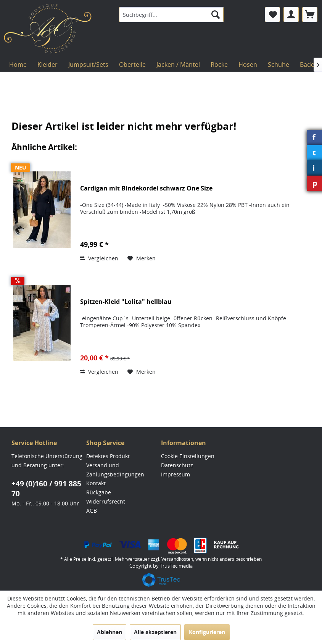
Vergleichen (99, 258)
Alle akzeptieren (155, 632)
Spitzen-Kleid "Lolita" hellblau (126, 302)
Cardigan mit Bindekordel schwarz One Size (146, 188)
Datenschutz (177, 465)
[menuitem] (171, 15)
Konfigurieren (207, 632)
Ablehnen (109, 632)
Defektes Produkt (108, 456)
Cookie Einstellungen (188, 456)
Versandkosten (177, 559)
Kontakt (96, 483)
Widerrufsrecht (106, 501)
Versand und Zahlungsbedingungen (115, 470)
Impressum (175, 474)
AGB (92, 511)
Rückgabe (99, 492)
